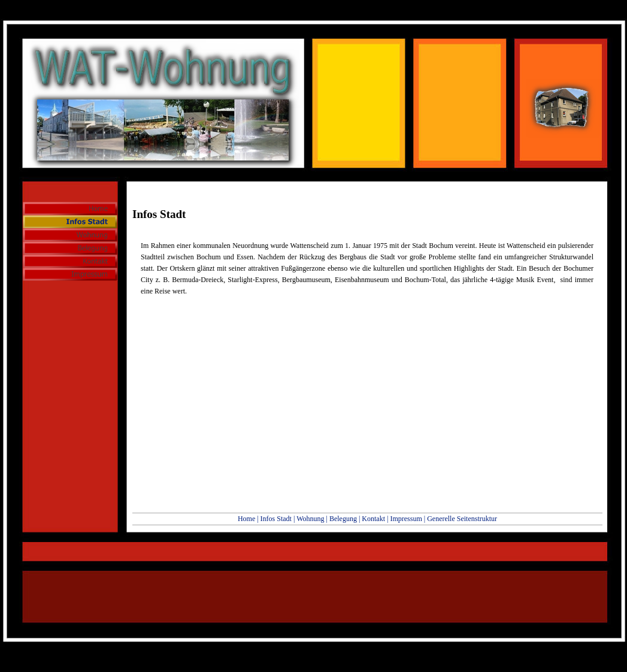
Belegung (343, 519)
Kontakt (373, 519)
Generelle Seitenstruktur (462, 519)
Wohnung (310, 519)
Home (246, 519)
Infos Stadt (276, 519)
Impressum (406, 519)
